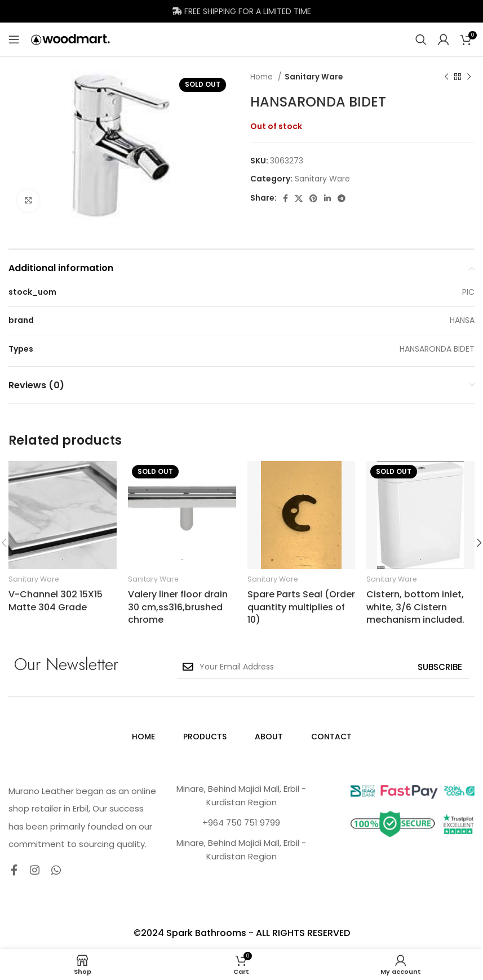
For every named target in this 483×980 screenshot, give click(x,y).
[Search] (421, 39)
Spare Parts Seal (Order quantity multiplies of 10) (301, 607)
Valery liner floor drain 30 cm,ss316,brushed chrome (178, 607)
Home (263, 77)
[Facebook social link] (285, 198)
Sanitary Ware (314, 77)
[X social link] (299, 198)
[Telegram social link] (342, 198)
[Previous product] (446, 77)
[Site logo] (70, 39)
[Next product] (469, 77)
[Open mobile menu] (14, 39)
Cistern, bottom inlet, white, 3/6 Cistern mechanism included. (415, 607)
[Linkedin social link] (327, 198)
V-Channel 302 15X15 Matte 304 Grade (56, 600)
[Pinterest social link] (313, 198)
